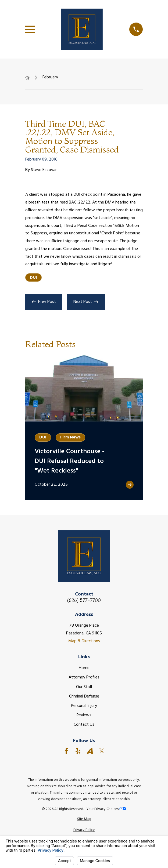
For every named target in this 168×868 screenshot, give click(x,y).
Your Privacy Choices (106, 809)
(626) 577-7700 (84, 600)
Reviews (84, 715)
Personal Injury (84, 706)
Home (84, 668)
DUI (33, 278)
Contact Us (84, 725)
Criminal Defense (84, 696)
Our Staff (84, 687)
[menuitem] (84, 819)
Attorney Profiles (84, 677)
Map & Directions (84, 641)
